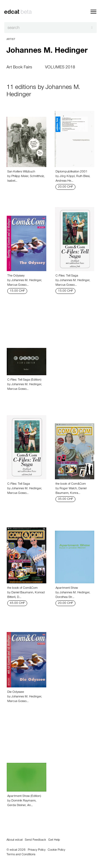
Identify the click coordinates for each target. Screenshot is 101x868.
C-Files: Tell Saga (67, 276)
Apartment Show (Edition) (24, 796)
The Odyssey (16, 276)
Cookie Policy (56, 850)
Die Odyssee (16, 692)
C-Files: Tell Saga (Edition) (24, 380)
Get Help (54, 840)
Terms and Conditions (21, 855)
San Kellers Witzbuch (21, 172)
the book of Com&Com (71, 484)
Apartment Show (67, 588)
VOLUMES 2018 (60, 68)
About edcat (15, 840)
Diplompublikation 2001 (72, 172)
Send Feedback (35, 840)
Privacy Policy (37, 850)
